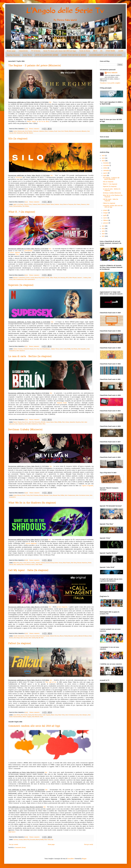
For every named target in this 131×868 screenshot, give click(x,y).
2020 (103, 234)
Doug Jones (23, 563)
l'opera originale (87, 486)
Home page (11, 51)
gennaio (106, 223)
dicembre (106, 163)
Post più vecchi (89, 845)
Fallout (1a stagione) (20, 644)
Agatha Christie (13, 55)
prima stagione (62, 607)
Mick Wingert (73, 278)
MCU (95, 51)
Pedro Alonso (65, 422)
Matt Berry (74, 563)
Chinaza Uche (28, 204)
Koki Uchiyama (34, 495)
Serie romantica (21, 351)
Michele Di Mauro (83, 636)
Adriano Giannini (18, 349)
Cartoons (16, 840)
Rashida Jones (59, 204)
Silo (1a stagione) (18, 139)
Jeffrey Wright (53, 278)
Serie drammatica (19, 133)
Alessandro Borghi (28, 349)
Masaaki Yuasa (48, 495)
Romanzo (84, 204)
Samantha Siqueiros (75, 422)
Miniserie (84, 131)
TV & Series (36, 51)
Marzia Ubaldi (64, 636)
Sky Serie (41, 638)
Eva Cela (36, 349)
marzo (105, 218)
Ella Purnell (24, 715)
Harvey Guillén (31, 563)
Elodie (37, 636)
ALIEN (121, 51)
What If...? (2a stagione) (22, 212)
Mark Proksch (67, 563)
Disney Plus (38, 278)
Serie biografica (82, 349)
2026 (103, 156)
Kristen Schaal (58, 563)
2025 (103, 158)
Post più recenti (13, 845)
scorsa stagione (31, 543)
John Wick (27, 55)
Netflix (69, 349)
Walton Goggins (27, 717)
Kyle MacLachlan (37, 715)
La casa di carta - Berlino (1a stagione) (30, 357)
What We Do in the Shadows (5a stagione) (32, 503)
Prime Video (62, 715)
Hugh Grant (57, 131)
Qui (50, 102)
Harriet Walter (50, 204)
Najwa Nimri (54, 422)
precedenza (28, 251)
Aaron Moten (17, 715)
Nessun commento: (34, 129)
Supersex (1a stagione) (21, 285)
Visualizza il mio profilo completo (110, 83)
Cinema (21, 840)
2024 (104, 161)
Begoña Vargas (17, 422)
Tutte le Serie (85, 51)
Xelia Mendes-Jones (37, 717)
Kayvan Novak (50, 563)
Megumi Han (56, 495)
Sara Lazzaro (24, 638)
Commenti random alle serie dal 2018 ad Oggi (34, 726)
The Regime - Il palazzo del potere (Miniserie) (35, 66)
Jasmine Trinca (55, 349)
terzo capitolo (15, 253)
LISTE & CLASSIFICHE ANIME (47, 55)
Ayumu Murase (17, 495)
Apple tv (15, 204)
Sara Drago (17, 638)
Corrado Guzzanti (30, 636)
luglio (105, 176)
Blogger (84, 859)
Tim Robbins (26, 206)
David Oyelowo (42, 204)
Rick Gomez (77, 204)
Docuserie (33, 840)
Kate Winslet (65, 131)
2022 (103, 229)
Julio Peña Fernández (34, 422)
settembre (106, 171)
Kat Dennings (62, 278)
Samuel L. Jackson (82, 278)
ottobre (105, 168)
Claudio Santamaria (19, 636)
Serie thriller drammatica (31, 424)
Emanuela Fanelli (44, 636)
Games (30, 715)
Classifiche (23, 51)
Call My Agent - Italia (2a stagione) (28, 570)
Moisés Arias (54, 715)
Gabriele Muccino (54, 636)
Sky (25, 133)
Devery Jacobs (30, 278)
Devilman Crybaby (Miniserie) (25, 430)
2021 (103, 231)
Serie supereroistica (30, 279)
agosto (105, 173)
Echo (17, 255)
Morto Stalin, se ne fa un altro (38, 122)
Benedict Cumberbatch (19, 278)
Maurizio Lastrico (73, 636)
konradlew (71, 859)
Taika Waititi (39, 565)
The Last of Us (51, 682)
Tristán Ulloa (42, 424)
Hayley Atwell (45, 278)
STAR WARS (110, 51)
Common (35, 204)
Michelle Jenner (45, 422)
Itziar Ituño (25, 422)
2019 (103, 236)
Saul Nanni (74, 349)
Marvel (38, 840)
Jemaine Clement (40, 563)
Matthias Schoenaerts (75, 131)
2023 (103, 226)
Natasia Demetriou (82, 563)
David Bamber (29, 131)
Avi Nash (21, 204)
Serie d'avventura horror (82, 495)
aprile (105, 215)
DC (101, 51)
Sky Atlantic (30, 133)
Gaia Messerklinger (45, 349)
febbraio (106, 220)
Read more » (12, 832)
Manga (41, 495)
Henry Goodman (49, 131)
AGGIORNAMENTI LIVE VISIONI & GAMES (106, 55)
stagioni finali (62, 403)
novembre (106, 166)
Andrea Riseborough (19, 131)
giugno (106, 210)
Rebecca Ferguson (68, 204)
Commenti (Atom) (20, 848)
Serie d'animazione (18, 279)
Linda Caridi (63, 349)
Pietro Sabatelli (112, 73)
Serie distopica (83, 715)
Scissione (19, 177)
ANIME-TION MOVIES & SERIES (74, 55)
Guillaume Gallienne (39, 131)
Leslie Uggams (46, 715)
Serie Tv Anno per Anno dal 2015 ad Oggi (60, 51)
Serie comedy (17, 565)
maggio (106, 213)
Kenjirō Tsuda (26, 495)
